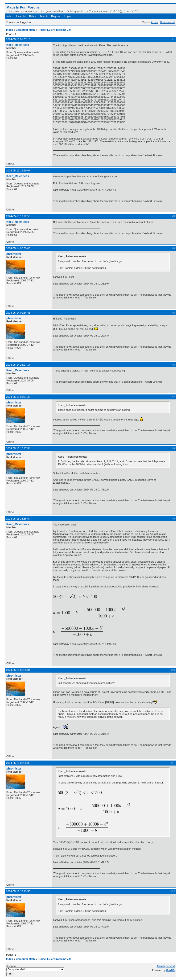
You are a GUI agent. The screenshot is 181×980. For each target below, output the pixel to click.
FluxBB (171, 970)
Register (56, 16)
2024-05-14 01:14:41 (18, 313)
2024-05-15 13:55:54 (18, 519)
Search (43, 16)
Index (10, 16)
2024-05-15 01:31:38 (18, 397)
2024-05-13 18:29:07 (18, 171)
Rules (33, 16)
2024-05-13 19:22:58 (18, 216)
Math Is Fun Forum (23, 7)
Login (68, 16)
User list (21, 16)
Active (154, 22)
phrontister (14, 254)
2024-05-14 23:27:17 (18, 365)
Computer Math (25, 30)
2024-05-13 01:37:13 (18, 39)
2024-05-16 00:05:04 (18, 670)
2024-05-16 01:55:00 (18, 763)
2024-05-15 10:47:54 (18, 448)
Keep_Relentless (18, 45)
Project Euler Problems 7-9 (54, 30)
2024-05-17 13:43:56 (18, 891)
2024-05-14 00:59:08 (18, 248)
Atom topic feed (166, 966)
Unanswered (167, 22)
